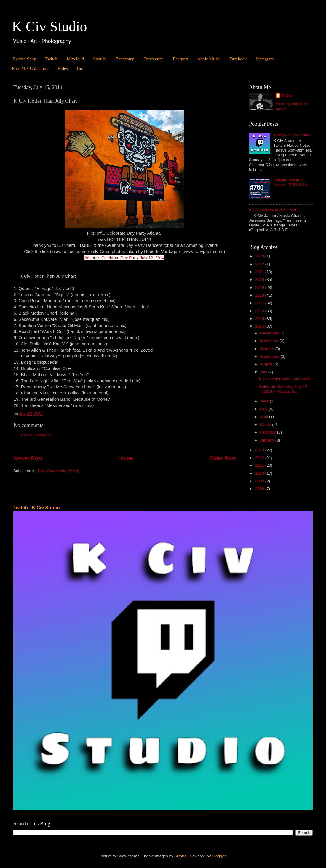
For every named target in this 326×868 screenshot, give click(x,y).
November (270, 341)
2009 (260, 481)
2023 (260, 256)
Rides (63, 68)
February (269, 432)
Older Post (222, 458)
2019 (260, 288)
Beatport (180, 59)
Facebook (238, 59)
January (268, 440)
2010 (260, 473)
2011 (260, 465)
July (264, 372)
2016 (260, 311)
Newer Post (28, 458)
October (268, 349)
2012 (260, 458)
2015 (260, 319)
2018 (260, 295)
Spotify (100, 59)
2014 (260, 326)
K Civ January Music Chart (273, 210)
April (265, 417)
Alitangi (181, 856)
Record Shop (25, 59)
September (270, 356)
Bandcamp (125, 59)
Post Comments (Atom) (59, 471)
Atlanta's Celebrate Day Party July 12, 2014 (124, 258)
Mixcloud (75, 59)
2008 (260, 489)
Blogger (219, 856)
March (266, 425)
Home (126, 458)
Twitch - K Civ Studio (292, 135)
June (265, 401)
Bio (80, 68)
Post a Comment (36, 435)
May (264, 409)
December (270, 333)
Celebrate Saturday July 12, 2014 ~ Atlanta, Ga (284, 389)
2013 (260, 450)
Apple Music (209, 59)
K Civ (287, 96)
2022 (260, 264)
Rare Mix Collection (30, 68)
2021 (260, 272)
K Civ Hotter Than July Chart (285, 379)
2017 (260, 303)
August (267, 364)
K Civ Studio (49, 26)
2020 (260, 280)
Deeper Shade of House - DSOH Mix (290, 182)
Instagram (265, 59)
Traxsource (154, 59)
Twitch (51, 59)
